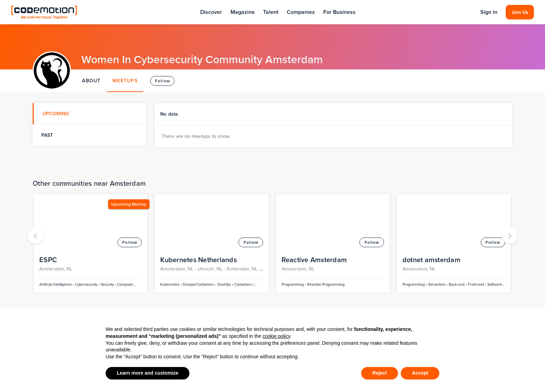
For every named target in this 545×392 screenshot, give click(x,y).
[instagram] (468, 268)
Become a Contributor (357, 282)
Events (19, 268)
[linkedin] (454, 268)
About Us (341, 268)
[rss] (454, 282)
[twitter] (440, 282)
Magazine (243, 12)
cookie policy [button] (276, 336)
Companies (301, 12)
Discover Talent (242, 268)
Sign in (489, 12)
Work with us (345, 296)
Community (25, 282)
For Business (339, 12)
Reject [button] (380, 373)
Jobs (229, 282)
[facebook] (440, 268)
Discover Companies (249, 308)
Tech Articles (133, 268)
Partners (21, 296)
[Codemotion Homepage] (44, 12)
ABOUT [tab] (91, 81)
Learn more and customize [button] (148, 373)
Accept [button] (420, 373)
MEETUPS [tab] (125, 81)
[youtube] (468, 282)
